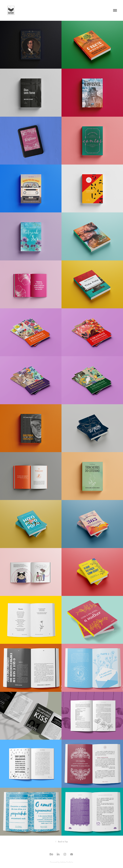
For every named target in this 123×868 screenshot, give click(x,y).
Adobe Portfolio (67, 862)
